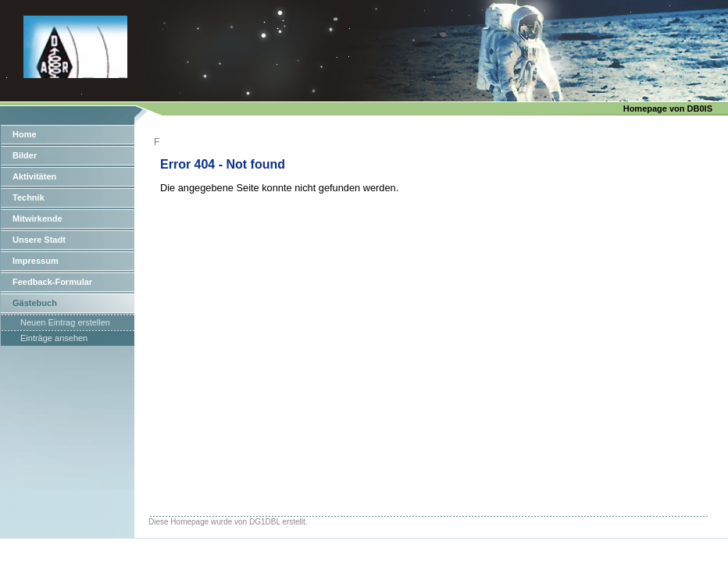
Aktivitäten (34, 176)
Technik (29, 197)
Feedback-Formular (52, 282)
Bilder (25, 155)
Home (25, 134)
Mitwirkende (37, 219)
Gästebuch (35, 303)
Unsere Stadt (39, 240)
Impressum (36, 261)
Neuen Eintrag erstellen (65, 322)
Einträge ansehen (54, 338)
